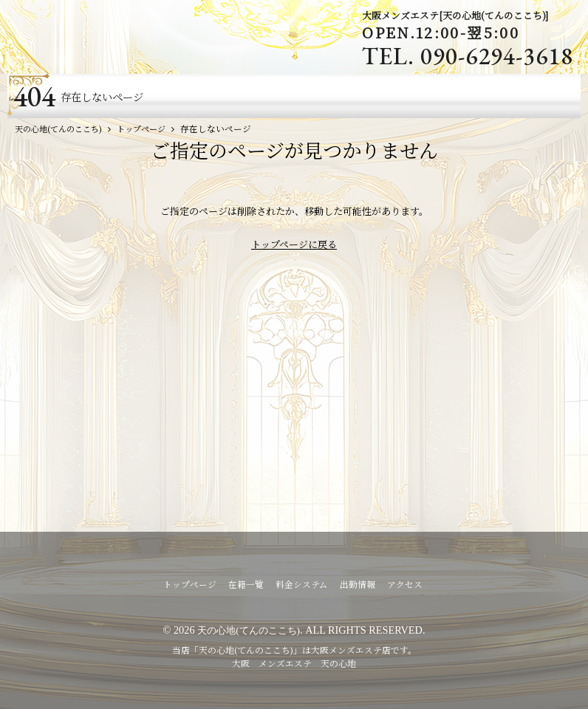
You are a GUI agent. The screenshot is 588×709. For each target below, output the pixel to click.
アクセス (405, 584)
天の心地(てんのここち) (249, 630)
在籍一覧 (246, 584)
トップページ (190, 584)
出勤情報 (358, 584)
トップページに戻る (294, 244)
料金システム (302, 584)
